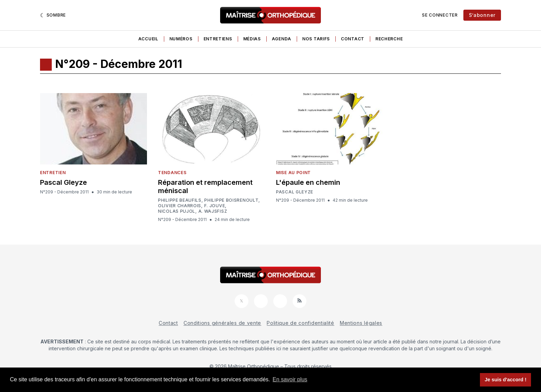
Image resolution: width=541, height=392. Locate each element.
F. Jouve (215, 206)
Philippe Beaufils (180, 200)
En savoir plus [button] (290, 379)
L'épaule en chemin (308, 182)
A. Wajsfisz (213, 211)
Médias (252, 39)
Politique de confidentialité (301, 323)
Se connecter (440, 15)
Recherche (389, 39)
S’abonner (482, 15)
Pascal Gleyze (63, 182)
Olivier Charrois (180, 206)
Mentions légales (361, 323)
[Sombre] (53, 15)
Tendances (172, 173)
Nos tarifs (316, 39)
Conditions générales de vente (222, 323)
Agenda (282, 39)
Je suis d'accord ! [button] (506, 380)
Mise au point (293, 173)
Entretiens (218, 39)
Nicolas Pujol (177, 211)
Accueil (148, 39)
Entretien (53, 173)
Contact (353, 39)
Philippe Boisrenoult (231, 200)
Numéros (181, 39)
